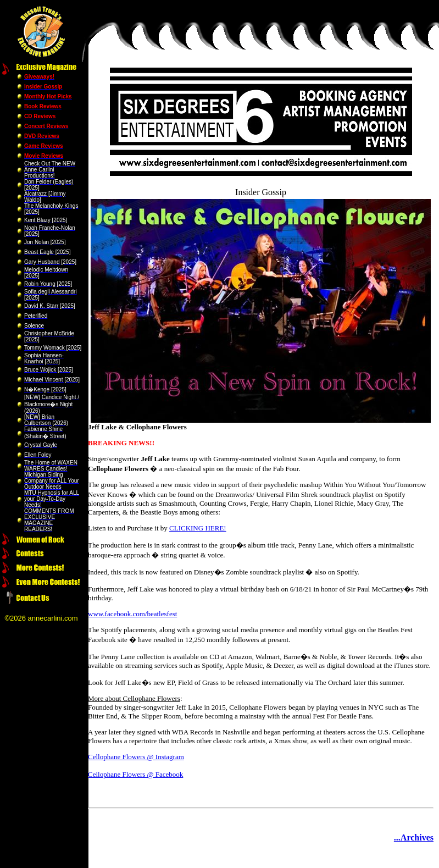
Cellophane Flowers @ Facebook (135, 774)
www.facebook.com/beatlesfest (132, 614)
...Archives (414, 837)
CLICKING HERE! (198, 528)
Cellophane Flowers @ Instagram (136, 757)
